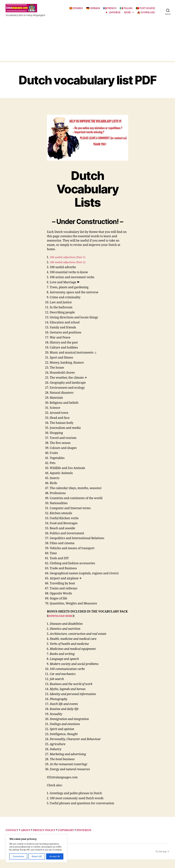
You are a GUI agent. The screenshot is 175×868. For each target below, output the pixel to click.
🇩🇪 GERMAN (116, 10)
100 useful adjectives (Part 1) (70, 261)
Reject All (37, 856)
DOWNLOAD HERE (62, 620)
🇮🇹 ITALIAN (149, 10)
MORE (127, 14)
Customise (18, 856)
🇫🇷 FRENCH (132, 10)
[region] (36, 848)
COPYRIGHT (72, 834)
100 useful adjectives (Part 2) (70, 266)
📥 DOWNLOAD (146, 14)
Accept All (55, 856)
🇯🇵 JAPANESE (113, 14)
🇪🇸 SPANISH (99, 10)
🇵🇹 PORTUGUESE (92, 14)
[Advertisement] (88, 46)
